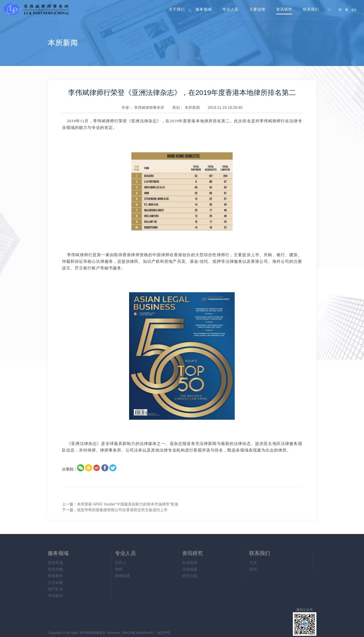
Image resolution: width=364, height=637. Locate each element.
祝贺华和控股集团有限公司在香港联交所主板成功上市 (122, 510)
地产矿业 (55, 589)
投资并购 (55, 569)
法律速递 (190, 569)
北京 (253, 563)
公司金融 (55, 582)
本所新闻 (192, 108)
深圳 (253, 569)
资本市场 (55, 563)
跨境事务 (55, 576)
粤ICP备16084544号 (138, 633)
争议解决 (55, 596)
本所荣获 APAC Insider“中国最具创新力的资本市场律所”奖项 (128, 504)
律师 (119, 569)
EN (354, 10)
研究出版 (190, 576)
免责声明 (164, 633)
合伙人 (121, 563)
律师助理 (123, 576)
